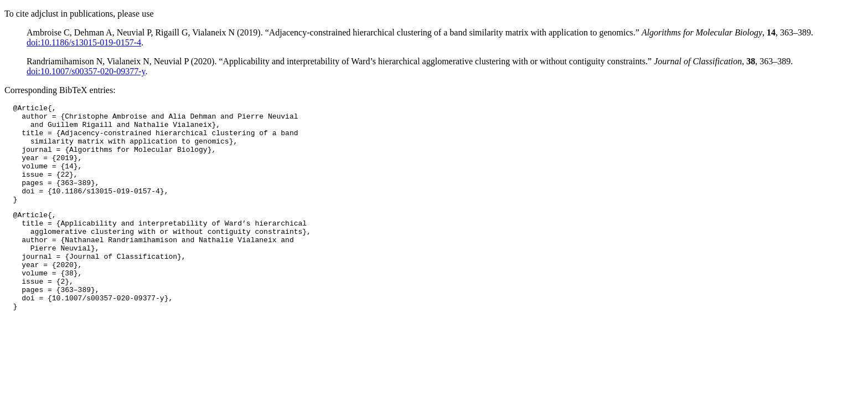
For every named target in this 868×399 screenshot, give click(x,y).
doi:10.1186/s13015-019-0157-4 (84, 42)
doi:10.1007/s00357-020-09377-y (86, 71)
